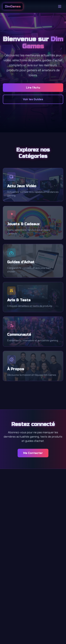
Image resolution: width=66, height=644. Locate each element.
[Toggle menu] (60, 6)
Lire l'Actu (33, 87)
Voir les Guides (33, 99)
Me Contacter (33, 453)
